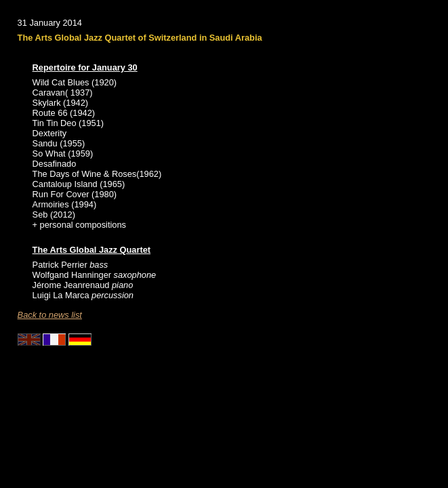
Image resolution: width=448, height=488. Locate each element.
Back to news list (50, 315)
